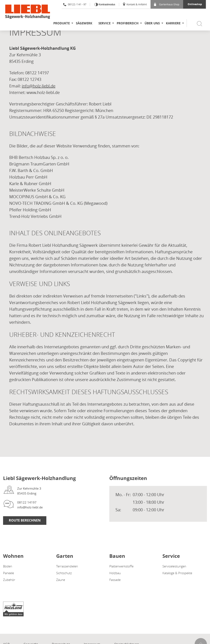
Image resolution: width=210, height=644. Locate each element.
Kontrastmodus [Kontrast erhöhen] (106, 5)
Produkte (62, 23)
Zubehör (9, 580)
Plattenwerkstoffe (121, 566)
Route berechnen (25, 520)
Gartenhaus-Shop (167, 4)
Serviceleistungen (174, 566)
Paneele (9, 573)
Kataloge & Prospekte (177, 573)
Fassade (115, 580)
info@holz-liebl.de (39, 86)
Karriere (173, 23)
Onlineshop (195, 4)
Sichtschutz (64, 573)
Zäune (61, 580)
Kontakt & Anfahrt (135, 4)
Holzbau (115, 573)
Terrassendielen (67, 566)
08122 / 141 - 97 (75, 4)
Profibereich (128, 23)
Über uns (152, 23)
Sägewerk (84, 23)
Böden (8, 566)
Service (104, 23)
